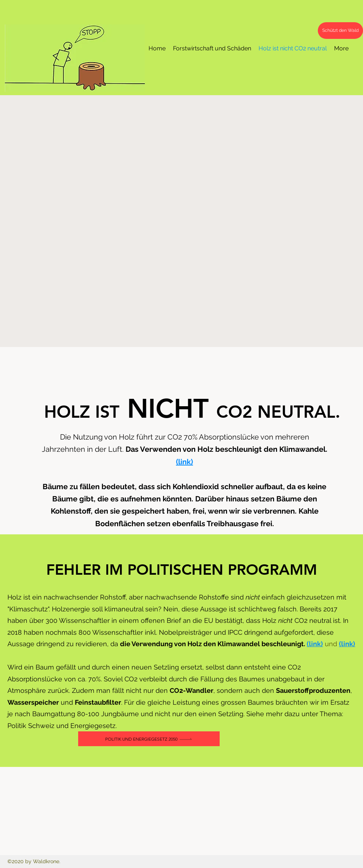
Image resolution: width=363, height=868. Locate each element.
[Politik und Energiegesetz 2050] (149, 739)
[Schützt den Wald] (340, 31)
